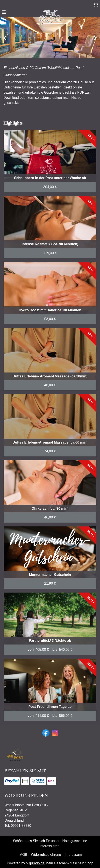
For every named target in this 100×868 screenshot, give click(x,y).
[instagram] (55, 733)
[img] (50, 16)
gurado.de (37, 863)
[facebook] (45, 733)
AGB (24, 855)
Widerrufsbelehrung (46, 855)
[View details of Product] (50, 161)
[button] (4, 12)
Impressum (73, 855)
